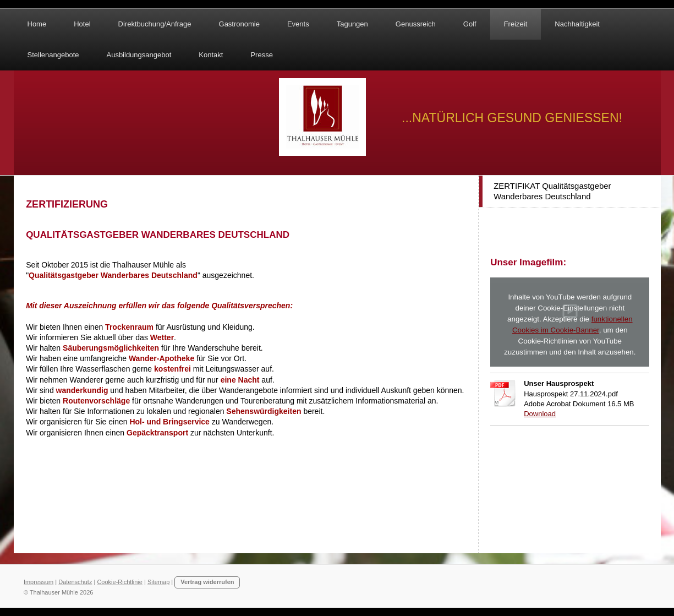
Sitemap (158, 582)
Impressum (39, 582)
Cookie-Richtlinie (120, 582)
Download (540, 414)
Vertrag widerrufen (207, 582)
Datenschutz (75, 582)
